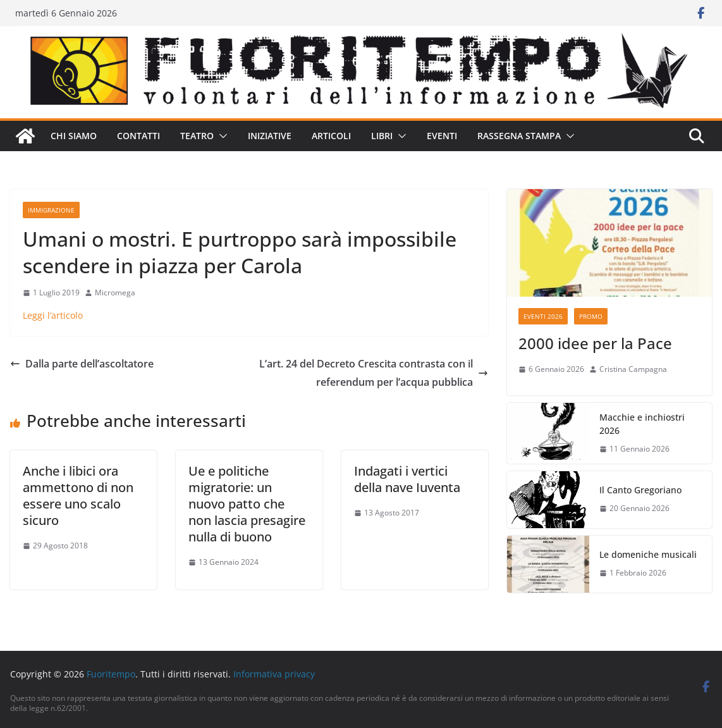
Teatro (197, 136)
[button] (221, 136)
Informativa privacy (274, 674)
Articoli (331, 136)
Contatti (138, 136)
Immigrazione (51, 210)
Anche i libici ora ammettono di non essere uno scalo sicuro (78, 496)
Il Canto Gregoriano (640, 490)
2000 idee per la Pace (595, 343)
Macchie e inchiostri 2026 (642, 424)
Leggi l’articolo (53, 315)
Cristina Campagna (633, 369)
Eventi (442, 136)
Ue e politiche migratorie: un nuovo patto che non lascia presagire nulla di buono (247, 504)
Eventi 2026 (543, 316)
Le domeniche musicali (648, 554)
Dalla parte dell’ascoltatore (82, 364)
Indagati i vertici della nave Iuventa (407, 479)
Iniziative (270, 136)
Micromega (115, 293)
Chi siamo (74, 136)
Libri (382, 136)
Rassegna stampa (519, 136)
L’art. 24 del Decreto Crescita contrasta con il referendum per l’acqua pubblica (374, 373)
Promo (591, 316)
